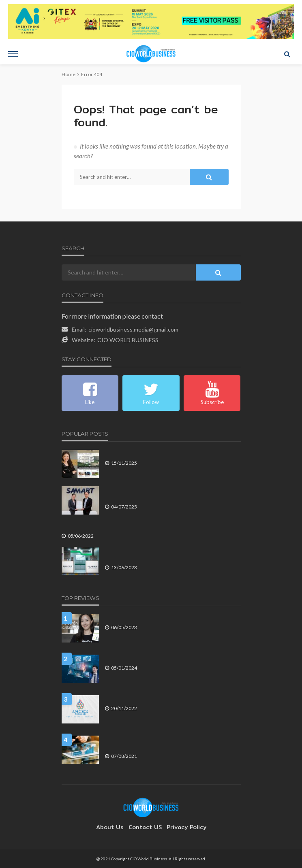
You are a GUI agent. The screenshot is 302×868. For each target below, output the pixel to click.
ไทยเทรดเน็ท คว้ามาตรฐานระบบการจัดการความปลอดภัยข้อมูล (169, 493)
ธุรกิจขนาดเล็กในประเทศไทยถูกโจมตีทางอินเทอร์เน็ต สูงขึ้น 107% (135, 526)
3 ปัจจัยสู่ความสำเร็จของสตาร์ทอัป (143, 618)
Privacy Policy (182, 827)
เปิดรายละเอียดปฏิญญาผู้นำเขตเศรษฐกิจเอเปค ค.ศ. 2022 (168, 699)
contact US (145, 827)
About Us (114, 827)
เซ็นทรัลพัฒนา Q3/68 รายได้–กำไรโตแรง (151, 453)
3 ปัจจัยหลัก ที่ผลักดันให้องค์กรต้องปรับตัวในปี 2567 (162, 658)
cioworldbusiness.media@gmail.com (133, 329)
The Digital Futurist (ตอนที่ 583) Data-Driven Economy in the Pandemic (172, 743)
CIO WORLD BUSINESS (128, 340)
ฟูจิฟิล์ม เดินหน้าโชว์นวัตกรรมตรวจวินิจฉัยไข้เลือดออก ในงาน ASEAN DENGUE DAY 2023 (169, 554)
